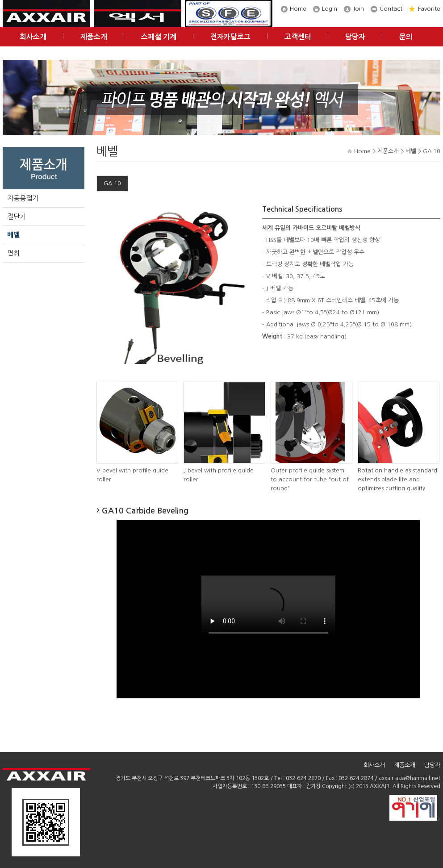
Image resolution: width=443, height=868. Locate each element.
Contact (391, 9)
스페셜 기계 (159, 37)
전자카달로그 (230, 37)
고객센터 (298, 37)
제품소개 (94, 37)
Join (358, 9)
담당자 (355, 37)
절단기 (17, 216)
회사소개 (33, 37)
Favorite (429, 9)
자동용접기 (23, 198)
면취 (13, 253)
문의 (406, 37)
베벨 (13, 235)
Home (298, 9)
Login (330, 9)
